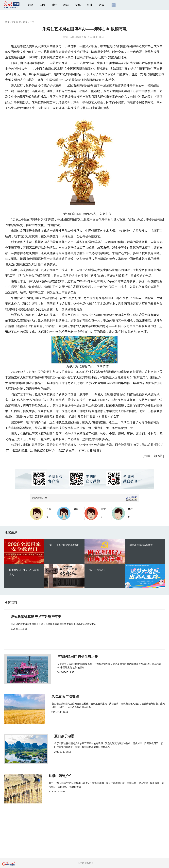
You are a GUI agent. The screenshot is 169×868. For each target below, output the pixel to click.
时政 (30, 5)
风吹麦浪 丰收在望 (66, 696)
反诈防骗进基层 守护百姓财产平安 (36, 617)
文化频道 (16, 22)
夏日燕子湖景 (62, 736)
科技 (90, 5)
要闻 (25, 22)
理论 (66, 5)
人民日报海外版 (78, 37)
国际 (42, 5)
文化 (78, 5)
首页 (7, 22)
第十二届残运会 (98, 570)
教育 (102, 5)
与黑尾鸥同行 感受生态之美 (73, 657)
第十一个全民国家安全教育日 (64, 545)
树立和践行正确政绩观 (141, 545)
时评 (54, 5)
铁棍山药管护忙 (64, 776)
